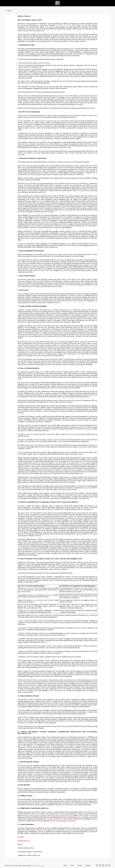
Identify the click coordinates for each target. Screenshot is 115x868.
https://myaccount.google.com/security (64, 821)
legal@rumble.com (24, 841)
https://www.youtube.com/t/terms (36, 815)
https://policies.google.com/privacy (61, 815)
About (65, 865)
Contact (88, 865)
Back (9, 11)
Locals (42, 866)
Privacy (80, 865)
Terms (72, 865)
